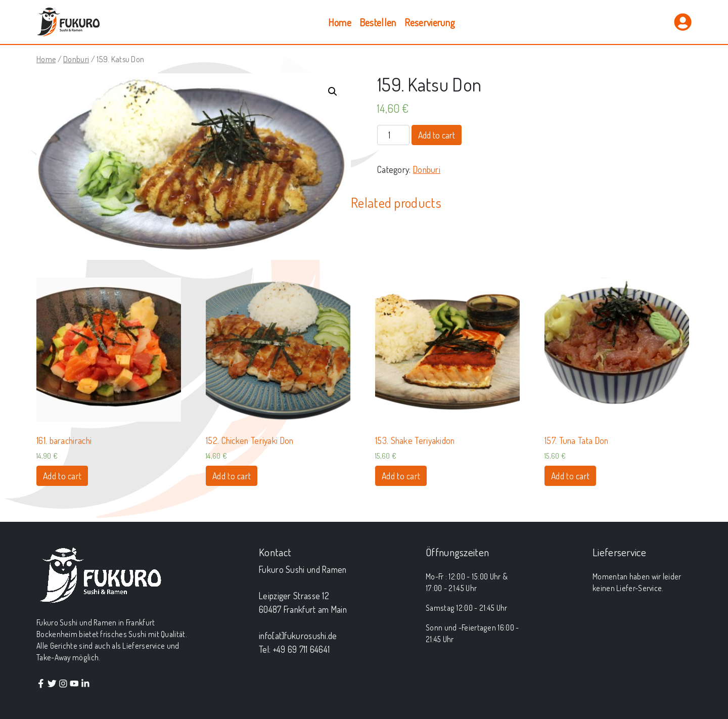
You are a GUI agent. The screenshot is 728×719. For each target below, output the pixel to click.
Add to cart (437, 135)
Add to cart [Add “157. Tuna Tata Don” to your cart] (570, 476)
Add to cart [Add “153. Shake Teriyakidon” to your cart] (401, 476)
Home (340, 22)
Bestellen (378, 22)
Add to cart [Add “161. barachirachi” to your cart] (62, 476)
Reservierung (430, 22)
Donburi (76, 59)
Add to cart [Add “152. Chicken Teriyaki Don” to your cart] (232, 476)
